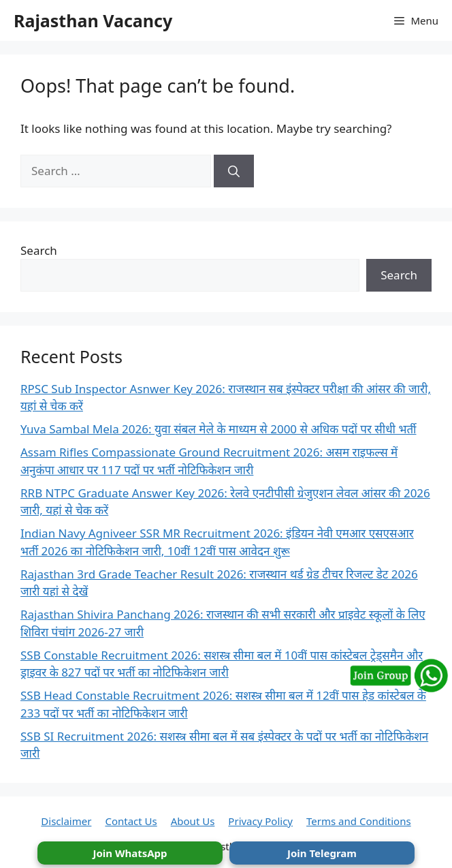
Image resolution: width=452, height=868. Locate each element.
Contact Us (131, 821)
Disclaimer (66, 821)
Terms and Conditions (359, 821)
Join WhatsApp (130, 853)
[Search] (234, 171)
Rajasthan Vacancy (93, 20)
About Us (193, 821)
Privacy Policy (260, 821)
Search (39, 250)
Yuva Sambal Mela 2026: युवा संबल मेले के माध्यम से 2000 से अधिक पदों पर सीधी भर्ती (218, 429)
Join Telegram (322, 853)
